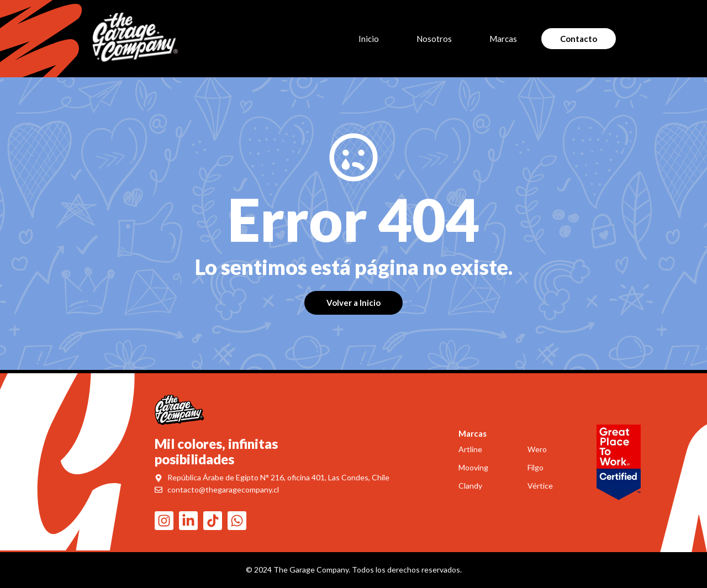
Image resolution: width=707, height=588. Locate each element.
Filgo (535, 467)
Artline (470, 449)
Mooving (473, 467)
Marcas (506, 39)
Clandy (470, 486)
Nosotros (434, 39)
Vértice (540, 486)
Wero (537, 449)
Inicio (369, 39)
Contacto (579, 39)
